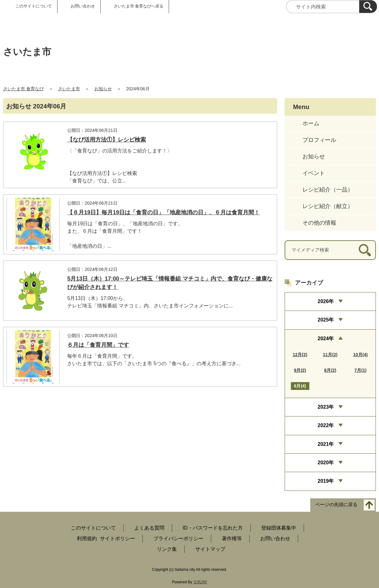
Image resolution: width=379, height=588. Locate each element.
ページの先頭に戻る (336, 504)
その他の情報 (319, 223)
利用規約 (87, 538)
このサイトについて (34, 6)
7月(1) (360, 370)
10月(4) (360, 355)
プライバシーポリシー (178, 538)
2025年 (326, 320)
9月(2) (300, 370)
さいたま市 (69, 89)
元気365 (200, 582)
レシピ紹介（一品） (328, 190)
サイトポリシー (117, 538)
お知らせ (103, 89)
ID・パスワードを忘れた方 (213, 528)
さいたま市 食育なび (23, 89)
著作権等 (232, 538)
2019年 (326, 481)
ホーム (311, 123)
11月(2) (330, 355)
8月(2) (330, 370)
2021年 (326, 444)
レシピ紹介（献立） (328, 206)
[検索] (368, 7)
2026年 (326, 301)
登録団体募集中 (279, 528)
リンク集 (167, 549)
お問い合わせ (83, 6)
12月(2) (300, 355)
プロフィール (319, 140)
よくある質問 (149, 528)
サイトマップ (210, 549)
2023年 (326, 407)
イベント (314, 173)
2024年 (326, 339)
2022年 (326, 425)
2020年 (326, 463)
